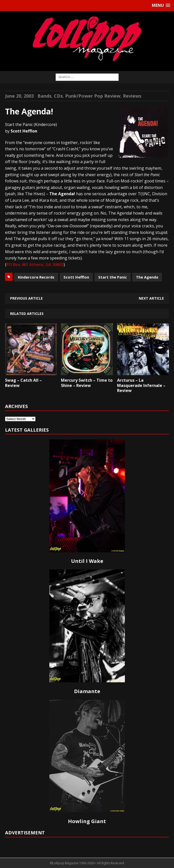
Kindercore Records (36, 277)
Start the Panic (113, 277)
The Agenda (147, 277)
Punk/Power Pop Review (93, 96)
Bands (44, 96)
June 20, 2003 (19, 96)
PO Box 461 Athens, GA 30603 (35, 264)
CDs (58, 96)
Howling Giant (87, 821)
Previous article (26, 298)
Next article (151, 298)
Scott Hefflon (76, 277)
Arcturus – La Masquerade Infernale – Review (141, 385)
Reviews (132, 96)
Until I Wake (87, 561)
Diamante (87, 691)
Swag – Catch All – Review (23, 383)
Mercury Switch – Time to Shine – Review (87, 383)
